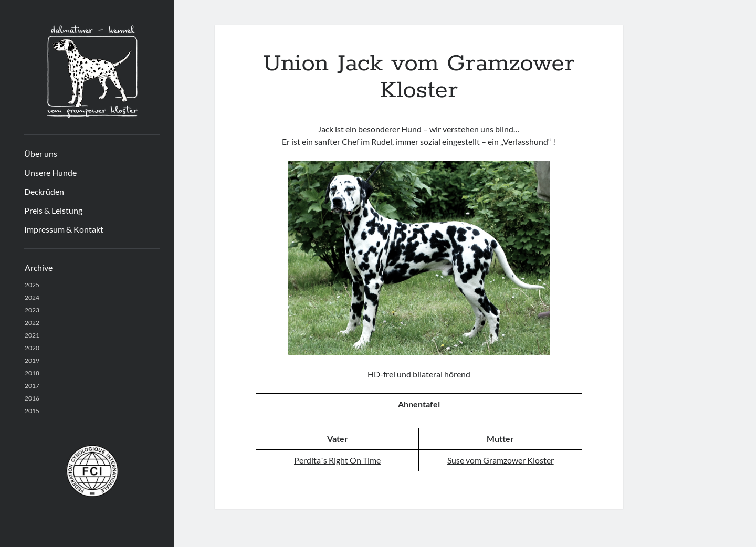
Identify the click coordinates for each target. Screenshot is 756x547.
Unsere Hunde (50, 172)
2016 (32, 398)
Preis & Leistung (53, 210)
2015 (32, 411)
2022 (32, 323)
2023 (32, 310)
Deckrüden (44, 191)
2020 (32, 348)
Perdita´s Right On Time (337, 460)
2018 (32, 373)
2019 (32, 360)
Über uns (41, 154)
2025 (32, 285)
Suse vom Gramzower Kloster (501, 460)
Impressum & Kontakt (64, 229)
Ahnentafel (419, 404)
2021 (32, 335)
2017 (32, 386)
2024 (32, 297)
